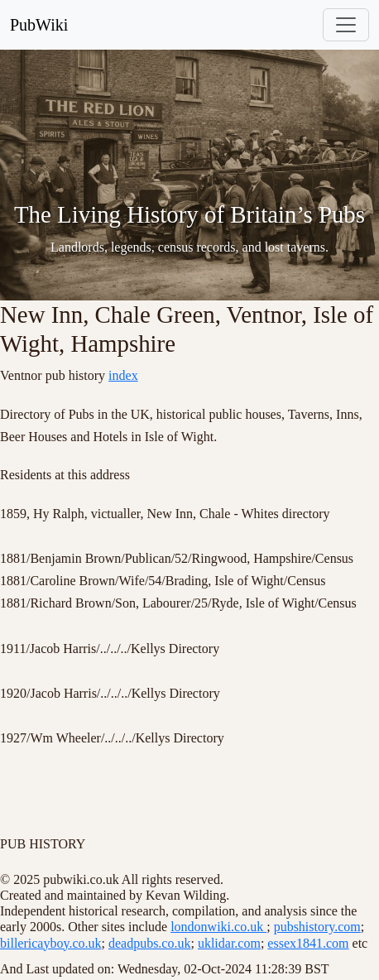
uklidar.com (229, 943)
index (123, 375)
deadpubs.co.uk (150, 943)
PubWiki (39, 25)
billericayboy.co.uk (50, 943)
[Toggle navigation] (346, 25)
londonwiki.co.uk (218, 927)
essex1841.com (308, 943)
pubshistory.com (317, 927)
